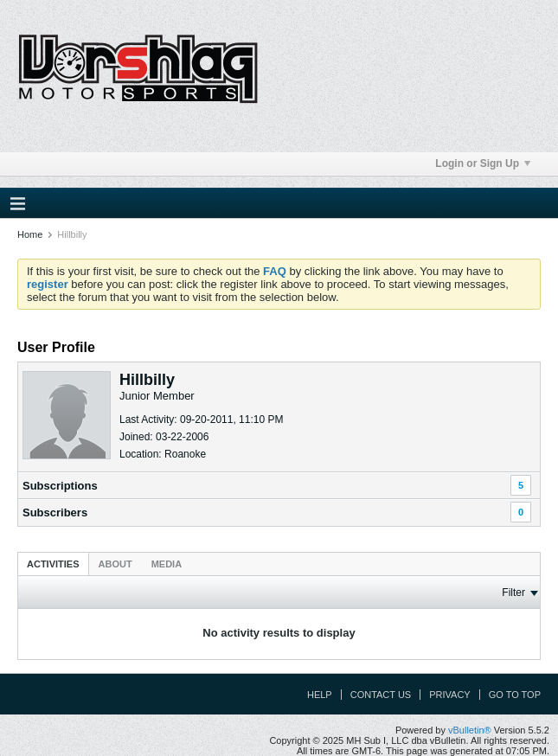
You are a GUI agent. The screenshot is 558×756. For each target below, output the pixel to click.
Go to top (515, 695)
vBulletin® (470, 730)
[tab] (53, 564)
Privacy (449, 695)
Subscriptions (60, 486)
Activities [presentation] (53, 564)
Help (320, 695)
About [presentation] (115, 564)
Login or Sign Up (483, 163)
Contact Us (381, 695)
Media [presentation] (167, 564)
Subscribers (55, 513)
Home (30, 234)
